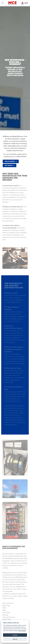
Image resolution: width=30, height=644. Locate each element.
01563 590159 (21, 157)
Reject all (15, 639)
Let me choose (22, 631)
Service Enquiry (10, 161)
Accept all (15, 635)
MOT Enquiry (9, 165)
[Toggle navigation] (3, 3)
